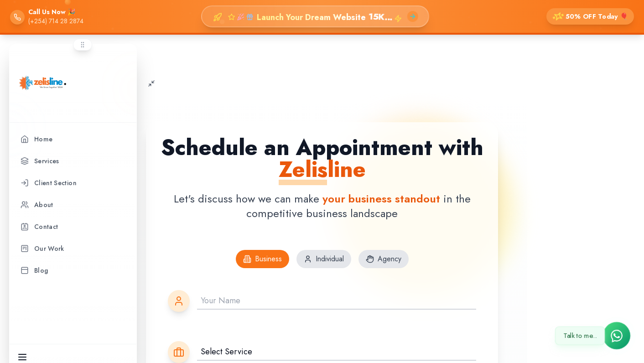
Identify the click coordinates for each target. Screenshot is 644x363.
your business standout (381, 198)
